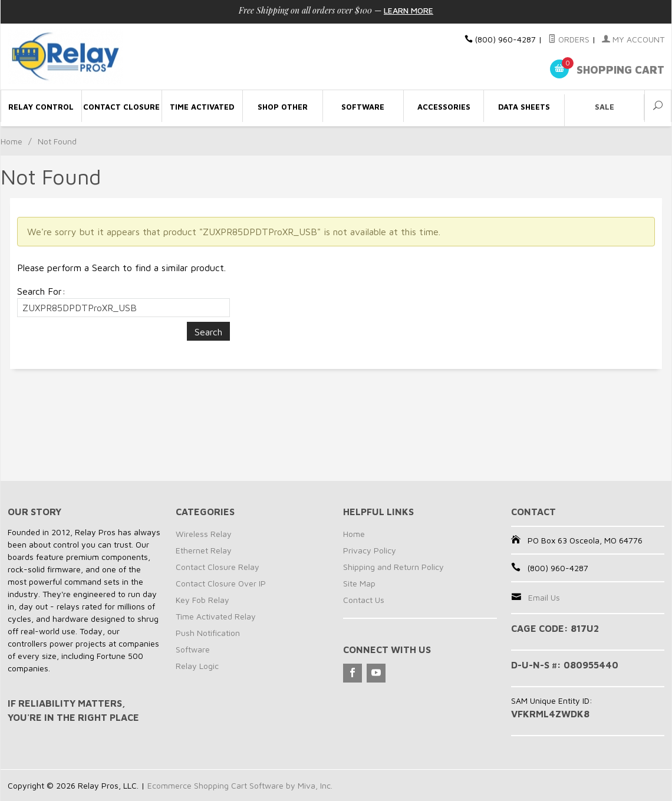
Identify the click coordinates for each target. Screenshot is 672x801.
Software (193, 649)
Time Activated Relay (216, 616)
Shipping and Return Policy (393, 567)
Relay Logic (197, 666)
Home (11, 141)
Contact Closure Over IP (221, 583)
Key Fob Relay (202, 600)
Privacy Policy (370, 550)
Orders (569, 39)
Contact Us (364, 600)
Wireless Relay (204, 534)
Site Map (359, 583)
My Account (633, 39)
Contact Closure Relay (218, 567)
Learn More (409, 10)
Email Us (544, 597)
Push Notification (208, 633)
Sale (605, 107)
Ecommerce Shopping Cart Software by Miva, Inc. (240, 785)
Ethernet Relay (204, 550)
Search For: (41, 291)
